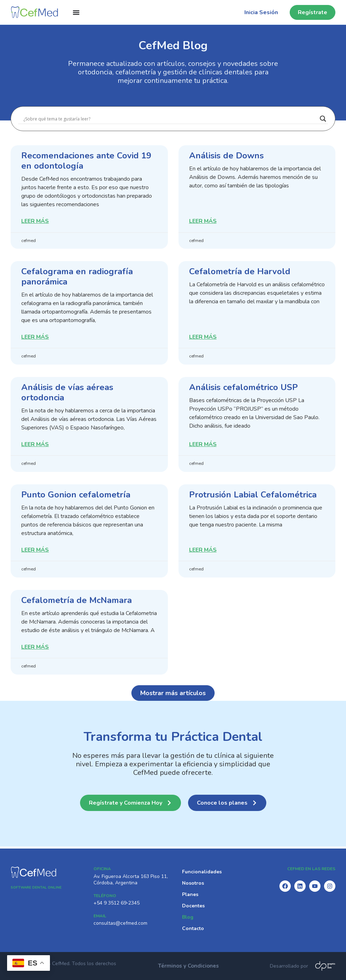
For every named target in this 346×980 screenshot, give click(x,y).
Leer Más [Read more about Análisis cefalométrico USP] (203, 446)
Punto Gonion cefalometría (76, 496)
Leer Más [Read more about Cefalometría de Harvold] (203, 338)
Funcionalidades (202, 871)
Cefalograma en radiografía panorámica (77, 277)
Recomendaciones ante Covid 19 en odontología (86, 161)
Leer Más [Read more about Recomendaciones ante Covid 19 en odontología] (35, 222)
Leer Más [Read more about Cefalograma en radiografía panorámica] (35, 338)
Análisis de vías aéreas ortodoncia (67, 393)
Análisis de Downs (226, 156)
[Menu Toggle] (76, 12)
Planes (190, 894)
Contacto (193, 928)
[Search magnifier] (323, 119)
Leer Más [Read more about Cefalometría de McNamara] (35, 649)
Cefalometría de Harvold (240, 272)
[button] (173, 695)
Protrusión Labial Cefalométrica (253, 496)
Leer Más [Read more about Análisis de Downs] (203, 222)
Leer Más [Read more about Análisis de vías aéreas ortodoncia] (35, 446)
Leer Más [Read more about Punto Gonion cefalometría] (35, 551)
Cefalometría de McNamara (76, 602)
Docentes (193, 905)
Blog (188, 917)
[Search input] (170, 119)
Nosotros (193, 883)
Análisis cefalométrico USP (243, 388)
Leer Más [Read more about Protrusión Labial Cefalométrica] (203, 551)
